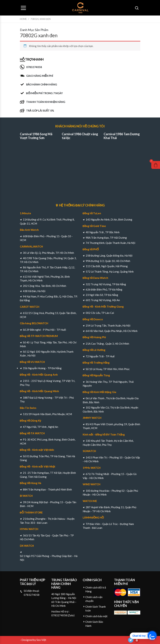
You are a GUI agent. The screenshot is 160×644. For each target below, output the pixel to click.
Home (23, 19)
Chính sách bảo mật (96, 616)
